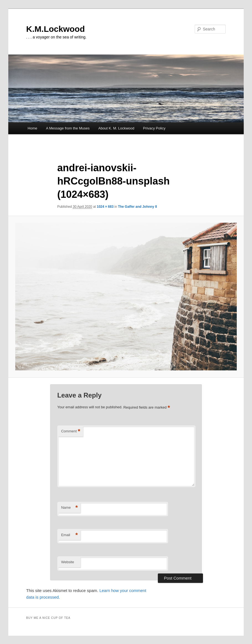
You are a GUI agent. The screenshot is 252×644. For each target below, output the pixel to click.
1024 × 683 (105, 207)
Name (70, 508)
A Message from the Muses (68, 128)
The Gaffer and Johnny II (137, 207)
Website (68, 562)
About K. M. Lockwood (116, 128)
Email (70, 535)
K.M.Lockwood (56, 29)
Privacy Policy (154, 128)
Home (33, 128)
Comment (71, 431)
